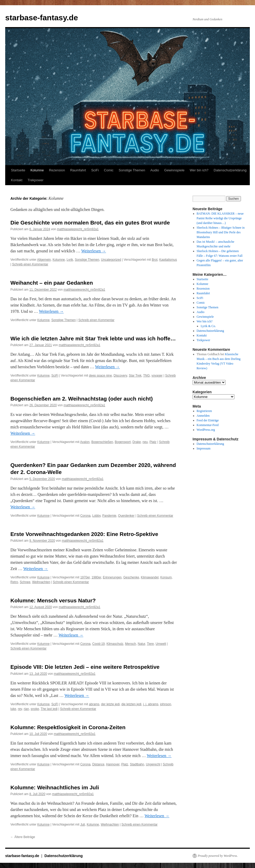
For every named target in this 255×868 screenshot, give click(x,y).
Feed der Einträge (208, 420)
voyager (157, 376)
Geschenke (131, 577)
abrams (94, 704)
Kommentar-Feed (208, 425)
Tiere (150, 644)
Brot (155, 260)
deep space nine (100, 376)
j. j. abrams (151, 704)
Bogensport (123, 442)
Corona (85, 516)
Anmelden (203, 416)
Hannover (113, 764)
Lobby (96, 516)
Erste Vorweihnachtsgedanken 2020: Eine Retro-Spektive (84, 534)
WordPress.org (206, 430)
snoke (35, 709)
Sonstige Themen (132, 170)
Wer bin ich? (199, 170)
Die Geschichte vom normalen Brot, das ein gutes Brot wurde (90, 223)
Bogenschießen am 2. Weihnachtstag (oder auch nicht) (82, 399)
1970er (85, 577)
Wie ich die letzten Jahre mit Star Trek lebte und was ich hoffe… (93, 338)
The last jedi (49, 709)
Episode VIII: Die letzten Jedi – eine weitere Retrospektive (85, 667)
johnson (165, 704)
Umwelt (161, 644)
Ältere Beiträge (23, 837)
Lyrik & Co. (208, 326)
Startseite (18, 170)
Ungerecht (153, 764)
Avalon (85, 442)
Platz (153, 442)
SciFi (95, 170)
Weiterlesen (94, 251)
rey (20, 709)
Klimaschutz (115, 644)
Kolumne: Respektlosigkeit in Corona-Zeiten (68, 727)
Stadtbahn (137, 764)
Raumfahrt (78, 170)
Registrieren (204, 411)
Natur (141, 644)
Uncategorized (111, 260)
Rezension (57, 170)
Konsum (166, 577)
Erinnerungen (112, 577)
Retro (14, 582)
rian (26, 709)
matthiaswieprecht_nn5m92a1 (78, 229)
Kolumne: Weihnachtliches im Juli (55, 787)
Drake (137, 442)
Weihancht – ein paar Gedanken (52, 283)
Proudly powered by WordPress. (218, 856)
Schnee (25, 582)
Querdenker (126, 516)
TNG (146, 376)
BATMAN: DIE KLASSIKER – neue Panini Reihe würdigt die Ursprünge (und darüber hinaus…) (220, 218)
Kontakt (17, 180)
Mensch (131, 644)
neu (145, 442)
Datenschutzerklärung (230, 170)
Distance (98, 764)
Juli (82, 825)
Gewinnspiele (174, 170)
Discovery (120, 376)
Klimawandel (150, 577)
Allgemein (44, 260)
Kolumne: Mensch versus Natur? (53, 600)
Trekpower (36, 180)
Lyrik (70, 260)
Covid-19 (98, 644)
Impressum (204, 448)
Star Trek (135, 376)
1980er (96, 577)
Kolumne (37, 170)
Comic (109, 170)
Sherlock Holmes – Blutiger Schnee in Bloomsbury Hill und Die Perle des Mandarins (221, 232)
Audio (155, 170)
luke (13, 709)
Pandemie (109, 516)
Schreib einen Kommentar (30, 264)
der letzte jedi (110, 704)
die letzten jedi (132, 704)
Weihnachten (41, 582)
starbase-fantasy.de (42, 18)
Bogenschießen (102, 442)
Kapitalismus (168, 260)
